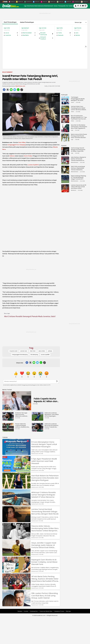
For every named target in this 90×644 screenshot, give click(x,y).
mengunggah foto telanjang (17, 145)
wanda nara (24, 351)
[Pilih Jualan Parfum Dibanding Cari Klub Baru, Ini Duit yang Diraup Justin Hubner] (16, 605)
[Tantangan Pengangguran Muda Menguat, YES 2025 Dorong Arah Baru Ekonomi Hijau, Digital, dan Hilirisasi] (65, 103)
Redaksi (20, 611)
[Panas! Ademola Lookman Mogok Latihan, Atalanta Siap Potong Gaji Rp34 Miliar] (9, 431)
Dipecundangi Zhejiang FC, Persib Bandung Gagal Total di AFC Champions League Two (79, 177)
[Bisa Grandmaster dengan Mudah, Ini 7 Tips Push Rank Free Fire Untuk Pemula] (65, 122)
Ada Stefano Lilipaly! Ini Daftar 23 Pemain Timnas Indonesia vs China (78, 159)
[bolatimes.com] (11, 7)
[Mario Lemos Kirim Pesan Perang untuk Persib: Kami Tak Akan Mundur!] (65, 141)
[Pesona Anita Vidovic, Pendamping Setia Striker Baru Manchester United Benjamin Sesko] (16, 538)
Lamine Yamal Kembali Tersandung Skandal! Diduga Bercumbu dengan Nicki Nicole (45, 512)
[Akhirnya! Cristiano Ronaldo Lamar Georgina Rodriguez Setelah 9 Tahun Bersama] (16, 505)
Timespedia (62, 6)
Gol (67, 6)
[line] (11, 90)
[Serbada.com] (84, 2)
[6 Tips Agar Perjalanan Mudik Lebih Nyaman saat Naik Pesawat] (16, 471)
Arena (56, 6)
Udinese (12, 156)
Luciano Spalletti (33, 165)
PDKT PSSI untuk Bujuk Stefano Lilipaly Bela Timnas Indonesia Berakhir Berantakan (78, 168)
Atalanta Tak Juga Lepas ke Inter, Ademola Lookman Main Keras (21, 414)
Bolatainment (49, 6)
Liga (25, 6)
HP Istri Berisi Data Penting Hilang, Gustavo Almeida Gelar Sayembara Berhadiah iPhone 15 (45, 579)
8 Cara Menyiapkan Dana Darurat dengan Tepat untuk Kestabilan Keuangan (44, 444)
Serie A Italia (28, 156)
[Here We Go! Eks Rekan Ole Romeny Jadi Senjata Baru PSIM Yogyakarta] (65, 131)
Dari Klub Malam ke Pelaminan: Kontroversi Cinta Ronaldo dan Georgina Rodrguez (45, 478)
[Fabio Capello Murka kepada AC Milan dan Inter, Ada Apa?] (17, 401)
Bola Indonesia (39, 6)
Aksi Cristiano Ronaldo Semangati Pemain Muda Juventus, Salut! (30, 316)
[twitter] (8, 90)
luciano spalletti (45, 355)
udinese (50, 351)
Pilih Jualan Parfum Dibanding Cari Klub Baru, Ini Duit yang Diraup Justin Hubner (45, 596)
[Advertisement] (45, 54)
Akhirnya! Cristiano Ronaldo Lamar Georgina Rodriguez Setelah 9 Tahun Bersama (44, 495)
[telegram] (15, 90)
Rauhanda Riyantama (9, 86)
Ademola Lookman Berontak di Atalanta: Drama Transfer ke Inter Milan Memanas (52, 425)
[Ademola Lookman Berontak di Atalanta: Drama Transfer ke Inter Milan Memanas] (38, 431)
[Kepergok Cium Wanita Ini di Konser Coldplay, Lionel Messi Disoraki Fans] (16, 572)
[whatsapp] (18, 90)
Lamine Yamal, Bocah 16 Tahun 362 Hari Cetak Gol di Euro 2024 (79, 187)
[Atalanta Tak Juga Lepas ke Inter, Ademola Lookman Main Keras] (9, 420)
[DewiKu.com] (44, 2)
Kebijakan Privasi (59, 611)
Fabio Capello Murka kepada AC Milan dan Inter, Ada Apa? (46, 401)
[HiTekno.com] (36, 2)
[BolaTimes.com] (28, 2)
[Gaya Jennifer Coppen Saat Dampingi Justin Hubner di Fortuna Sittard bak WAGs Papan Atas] (16, 555)
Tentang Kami (34, 611)
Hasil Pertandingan (10, 22)
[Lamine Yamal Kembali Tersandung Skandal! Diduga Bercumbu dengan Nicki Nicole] (16, 521)
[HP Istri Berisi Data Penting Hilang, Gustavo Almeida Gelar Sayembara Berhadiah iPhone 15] (16, 589)
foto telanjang (34, 355)
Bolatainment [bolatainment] (7, 72)
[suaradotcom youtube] (83, 6)
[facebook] (4, 90)
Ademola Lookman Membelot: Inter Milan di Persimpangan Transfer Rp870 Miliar (52, 414)
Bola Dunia (31, 6)
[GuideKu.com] (60, 2)
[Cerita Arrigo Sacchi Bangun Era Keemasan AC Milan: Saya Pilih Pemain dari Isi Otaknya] (65, 154)
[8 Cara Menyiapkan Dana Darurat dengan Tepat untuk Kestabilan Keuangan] (16, 454)
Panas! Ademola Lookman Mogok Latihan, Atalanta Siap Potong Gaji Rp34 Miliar (22, 425)
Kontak (26, 611)
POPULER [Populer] (64, 95)
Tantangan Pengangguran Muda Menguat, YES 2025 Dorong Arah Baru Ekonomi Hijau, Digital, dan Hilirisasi (78, 99)
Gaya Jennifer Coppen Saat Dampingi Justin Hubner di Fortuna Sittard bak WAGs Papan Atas (44, 545)
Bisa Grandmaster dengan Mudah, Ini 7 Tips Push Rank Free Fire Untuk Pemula (79, 117)
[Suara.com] (12, 2)
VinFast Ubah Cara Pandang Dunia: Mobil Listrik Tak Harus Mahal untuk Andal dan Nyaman (79, 108)
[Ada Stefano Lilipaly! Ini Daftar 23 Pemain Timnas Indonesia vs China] (65, 164)
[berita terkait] (7, 389)
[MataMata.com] (19, 2)
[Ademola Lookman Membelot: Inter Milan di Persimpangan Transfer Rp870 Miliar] (38, 420)
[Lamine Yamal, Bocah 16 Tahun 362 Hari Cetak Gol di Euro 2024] (65, 191)
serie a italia (42, 351)
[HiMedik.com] (68, 2)
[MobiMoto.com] (52, 2)
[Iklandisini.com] (76, 2)
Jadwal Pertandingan (27, 22)
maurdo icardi (13, 351)
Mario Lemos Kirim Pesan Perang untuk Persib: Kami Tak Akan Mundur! (79, 136)
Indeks (71, 6)
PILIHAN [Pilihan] (64, 146)
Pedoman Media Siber (46, 611)
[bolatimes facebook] (78, 6)
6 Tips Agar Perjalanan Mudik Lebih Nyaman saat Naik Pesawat (44, 461)
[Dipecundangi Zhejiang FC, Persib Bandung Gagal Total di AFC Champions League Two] (65, 182)
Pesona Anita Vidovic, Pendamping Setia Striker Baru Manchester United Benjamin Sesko (45, 528)
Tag (31, 348)
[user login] (76, 7)
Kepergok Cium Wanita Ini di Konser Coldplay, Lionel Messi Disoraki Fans (44, 562)
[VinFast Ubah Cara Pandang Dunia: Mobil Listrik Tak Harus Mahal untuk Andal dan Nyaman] (65, 113)
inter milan (33, 351)
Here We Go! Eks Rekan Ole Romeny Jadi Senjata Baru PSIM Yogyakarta (79, 127)
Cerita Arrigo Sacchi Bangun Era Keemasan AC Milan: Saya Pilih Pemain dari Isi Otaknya (79, 150)
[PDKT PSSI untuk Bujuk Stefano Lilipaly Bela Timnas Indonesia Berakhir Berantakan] (65, 173)
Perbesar (55, 95)
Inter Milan (22, 142)
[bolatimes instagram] (85, 6)
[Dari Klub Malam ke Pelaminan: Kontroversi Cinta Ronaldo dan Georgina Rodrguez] (16, 488)
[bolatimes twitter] (81, 6)
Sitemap (68, 611)
